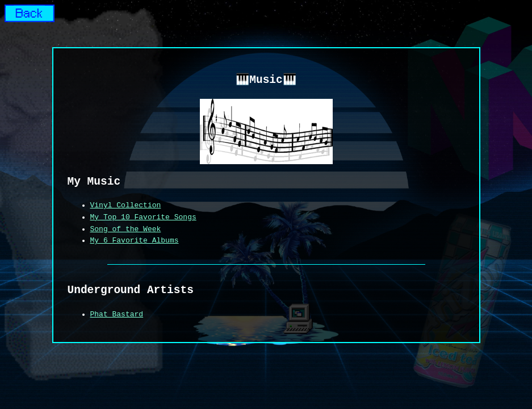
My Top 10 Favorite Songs (143, 218)
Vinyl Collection (126, 206)
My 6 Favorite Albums (135, 241)
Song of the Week (126, 229)
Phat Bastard (117, 315)
